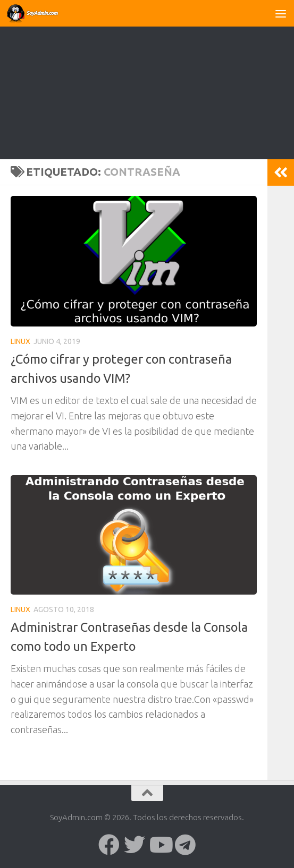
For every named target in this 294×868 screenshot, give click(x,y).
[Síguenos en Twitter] (135, 845)
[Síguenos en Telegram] (186, 845)
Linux (20, 341)
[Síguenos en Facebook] (109, 845)
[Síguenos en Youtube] (160, 845)
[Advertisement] (147, 80)
